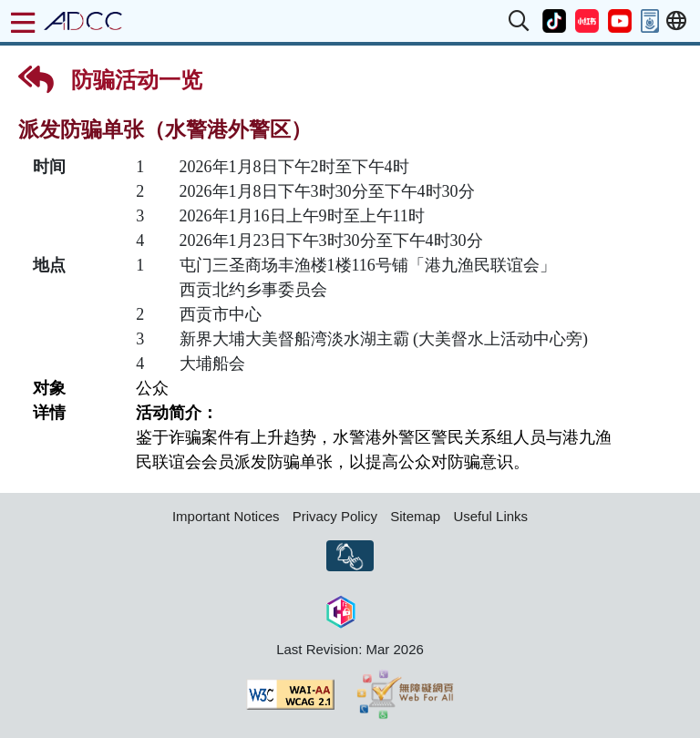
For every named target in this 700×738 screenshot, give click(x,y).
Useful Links (490, 516)
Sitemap (415, 516)
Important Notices (226, 516)
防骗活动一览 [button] (110, 79)
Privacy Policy (335, 516)
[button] (520, 21)
